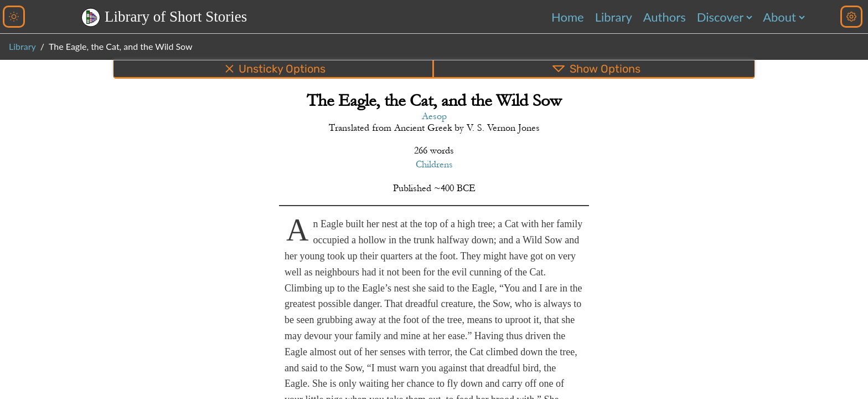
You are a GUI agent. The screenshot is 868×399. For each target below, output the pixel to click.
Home (568, 17)
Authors (665, 17)
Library (614, 17)
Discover (720, 17)
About (779, 17)
